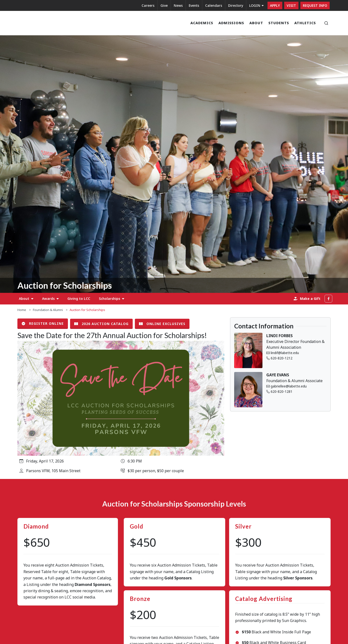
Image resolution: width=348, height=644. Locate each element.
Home (22, 310)
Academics (202, 23)
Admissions (231, 23)
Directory (236, 5)
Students (279, 23)
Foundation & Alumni (48, 310)
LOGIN (256, 5)
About (256, 23)
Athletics (305, 23)
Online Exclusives (162, 324)
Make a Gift (307, 299)
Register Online (43, 324)
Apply (275, 5)
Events (194, 5)
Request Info (315, 5)
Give (164, 5)
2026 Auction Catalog (101, 324)
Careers (148, 5)
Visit (291, 5)
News (178, 5)
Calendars (214, 5)
